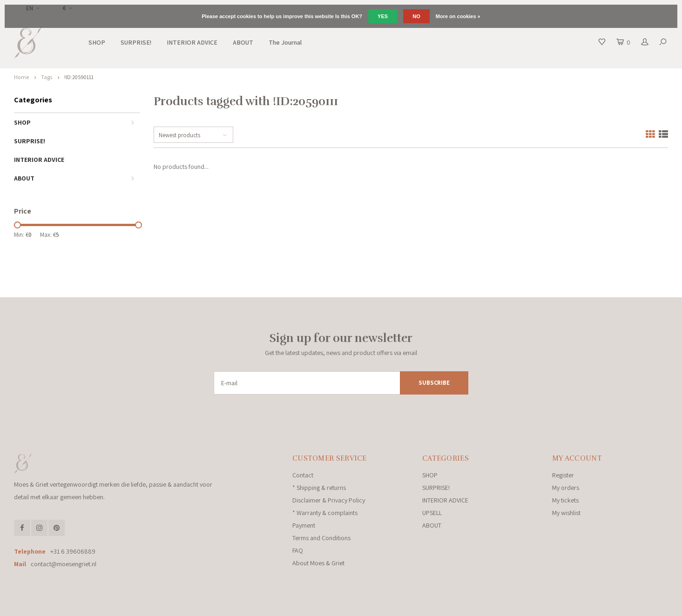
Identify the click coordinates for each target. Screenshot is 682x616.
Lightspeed (142, 606)
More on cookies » (458, 16)
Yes (383, 16)
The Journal (285, 42)
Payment (304, 525)
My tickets (565, 500)
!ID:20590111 (79, 77)
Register (563, 475)
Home (21, 77)
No (416, 16)
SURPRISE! (136, 42)
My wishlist (566, 513)
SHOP (97, 42)
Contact (303, 475)
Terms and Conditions (321, 538)
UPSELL (432, 513)
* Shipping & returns (319, 488)
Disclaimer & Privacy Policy (329, 500)
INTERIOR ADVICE (192, 42)
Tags (47, 77)
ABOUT (243, 42)
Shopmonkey (203, 606)
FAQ (298, 550)
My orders (566, 488)
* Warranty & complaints (325, 513)
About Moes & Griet (318, 563)
